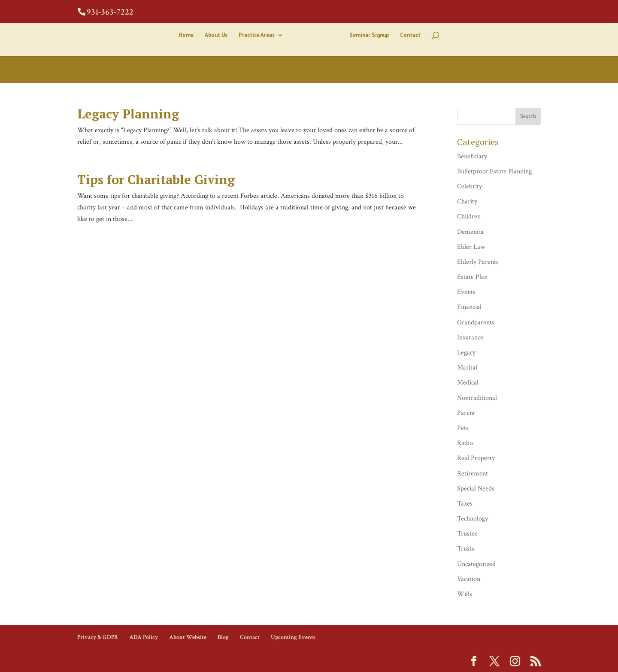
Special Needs (476, 489)
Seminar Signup (369, 35)
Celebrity (470, 186)
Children (469, 216)
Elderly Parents (478, 262)
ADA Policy (144, 637)
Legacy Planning (128, 114)
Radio (465, 443)
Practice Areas (257, 35)
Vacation (469, 579)
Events (466, 292)
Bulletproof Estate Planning (494, 171)
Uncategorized (476, 564)
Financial (469, 307)
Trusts (466, 549)
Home (186, 35)
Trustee (467, 534)
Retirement (473, 474)
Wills (465, 594)
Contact (410, 35)
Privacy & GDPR (98, 637)
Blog (223, 637)
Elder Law (471, 247)
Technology (473, 519)
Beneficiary (472, 156)
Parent (466, 413)
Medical (468, 383)
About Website (188, 637)
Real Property (476, 458)
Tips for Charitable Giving (156, 179)
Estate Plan (472, 277)
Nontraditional (477, 398)
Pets (463, 428)
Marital (467, 368)
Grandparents (476, 322)
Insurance (470, 338)
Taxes (465, 504)
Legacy (466, 353)
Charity (467, 201)
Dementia (470, 232)
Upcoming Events (293, 637)
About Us (216, 35)
